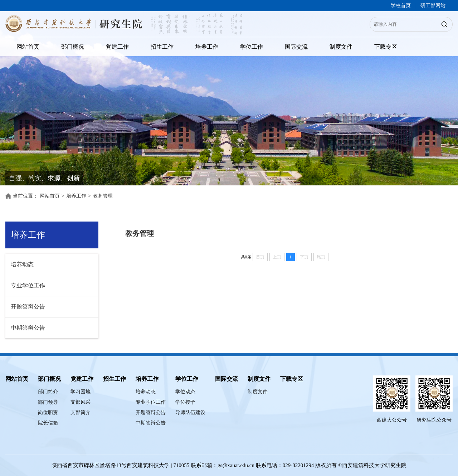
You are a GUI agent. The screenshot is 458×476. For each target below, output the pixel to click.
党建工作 (117, 47)
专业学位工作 (28, 285)
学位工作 (252, 47)
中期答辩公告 (28, 328)
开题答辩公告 (28, 307)
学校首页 (401, 6)
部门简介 (48, 392)
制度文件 (341, 47)
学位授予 (185, 402)
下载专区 (386, 47)
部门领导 (48, 402)
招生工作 (162, 47)
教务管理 (103, 196)
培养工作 (207, 47)
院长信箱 (48, 423)
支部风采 (81, 402)
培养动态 (22, 264)
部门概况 (73, 47)
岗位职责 (48, 412)
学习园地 (81, 392)
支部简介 (81, 412)
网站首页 (28, 47)
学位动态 (185, 392)
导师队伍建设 (190, 412)
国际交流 (296, 47)
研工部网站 (433, 6)
